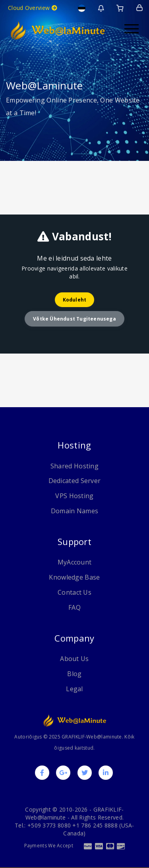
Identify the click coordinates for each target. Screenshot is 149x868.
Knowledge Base (74, 577)
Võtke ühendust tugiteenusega (74, 319)
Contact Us (74, 592)
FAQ (74, 607)
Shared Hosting (74, 466)
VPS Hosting (74, 496)
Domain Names (75, 511)
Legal (74, 689)
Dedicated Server (75, 481)
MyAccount (75, 562)
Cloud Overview (33, 8)
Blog (74, 674)
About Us (74, 659)
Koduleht (75, 300)
